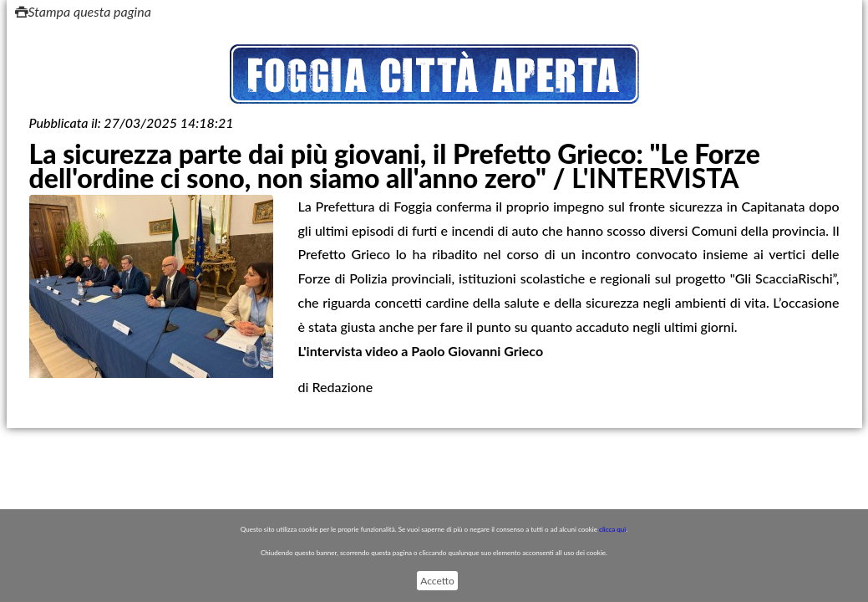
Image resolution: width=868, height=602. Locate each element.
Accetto (437, 581)
